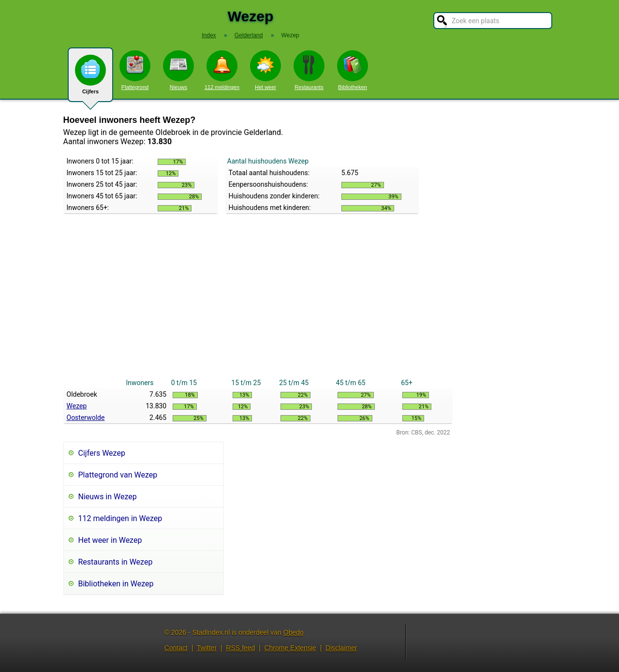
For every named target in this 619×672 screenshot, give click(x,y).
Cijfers (90, 78)
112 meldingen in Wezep (120, 518)
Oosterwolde (86, 418)
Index (209, 35)
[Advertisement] (258, 304)
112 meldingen (222, 70)
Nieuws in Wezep (108, 497)
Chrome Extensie (290, 648)
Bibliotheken (353, 70)
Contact (176, 648)
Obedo (294, 632)
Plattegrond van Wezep (118, 475)
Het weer (265, 70)
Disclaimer (341, 648)
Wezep (77, 406)
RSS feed (240, 648)
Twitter (207, 648)
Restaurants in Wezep (116, 562)
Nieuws (178, 70)
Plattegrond (135, 70)
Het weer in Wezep (110, 540)
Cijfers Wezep (102, 453)
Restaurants (309, 70)
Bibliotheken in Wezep (116, 584)
